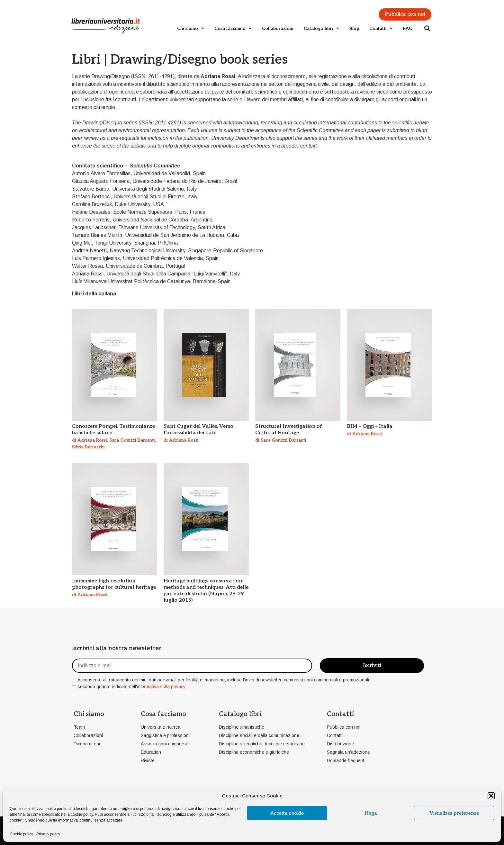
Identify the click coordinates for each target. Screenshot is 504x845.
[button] (491, 796)
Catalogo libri (321, 29)
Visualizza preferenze (454, 813)
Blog (354, 28)
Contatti (381, 29)
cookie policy (82, 814)
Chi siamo (191, 29)
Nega (371, 813)
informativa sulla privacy (161, 687)
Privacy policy (48, 834)
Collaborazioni (278, 28)
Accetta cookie (287, 813)
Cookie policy (21, 834)
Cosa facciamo (233, 29)
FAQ (408, 28)
